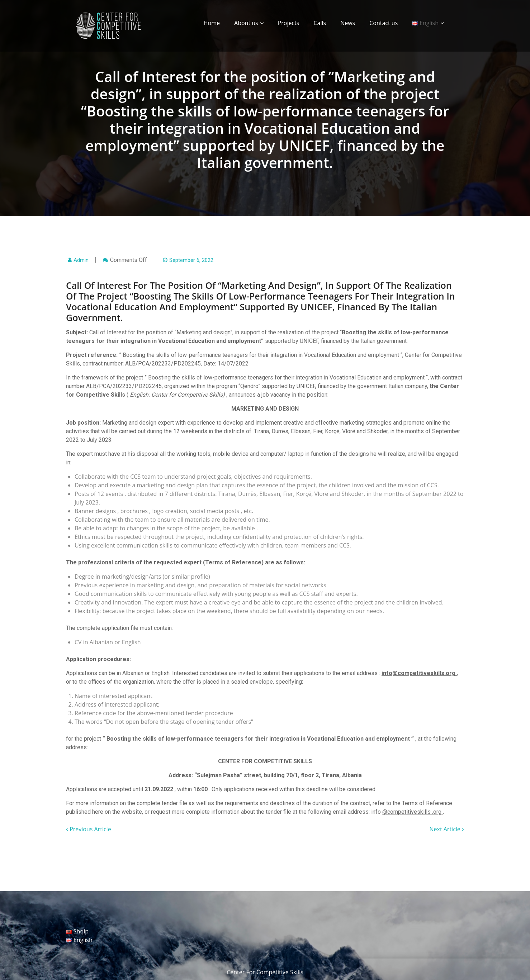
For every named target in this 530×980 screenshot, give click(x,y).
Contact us (384, 23)
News (348, 23)
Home (212, 23)
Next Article (447, 829)
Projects (289, 23)
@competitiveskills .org (413, 812)
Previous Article (89, 829)
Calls (320, 23)
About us (246, 23)
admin (81, 260)
